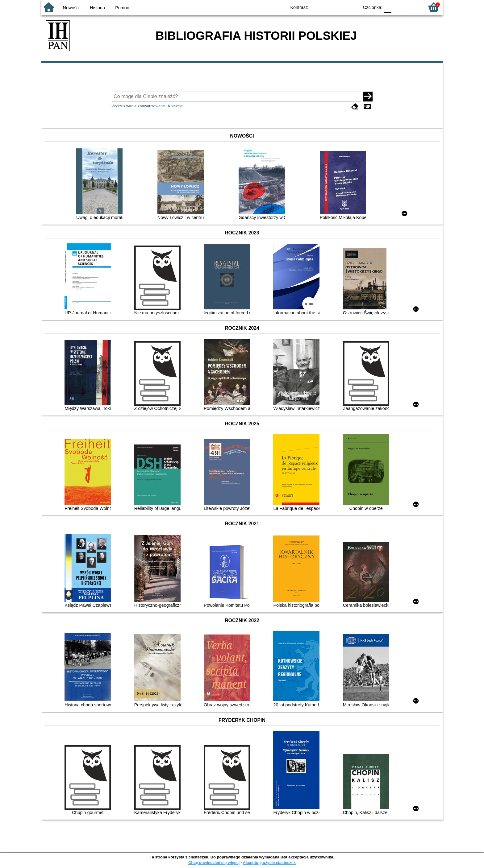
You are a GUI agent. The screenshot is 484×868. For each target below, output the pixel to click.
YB (340, 7)
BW (328, 7)
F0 (388, 7)
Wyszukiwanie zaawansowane (138, 106)
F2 (413, 7)
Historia (97, 8)
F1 (398, 7)
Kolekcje (175, 106)
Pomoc (122, 8)
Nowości (71, 8)
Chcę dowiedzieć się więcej (214, 863)
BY (352, 7)
